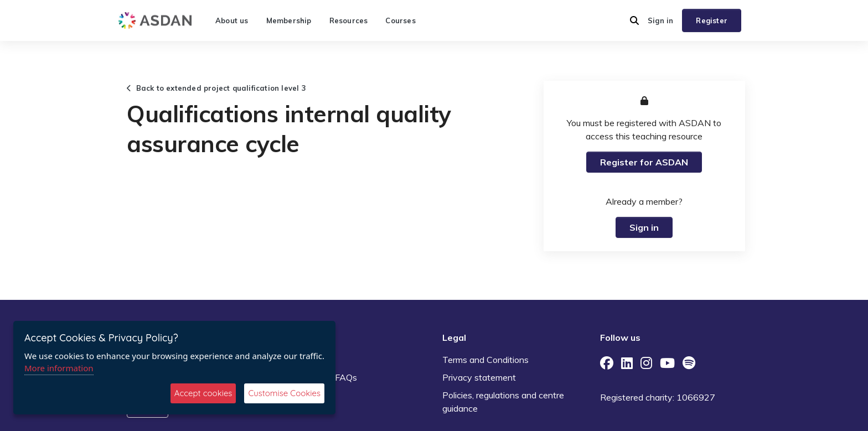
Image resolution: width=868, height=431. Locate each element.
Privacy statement (479, 377)
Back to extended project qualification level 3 (216, 88)
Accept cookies (203, 393)
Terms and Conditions (485, 360)
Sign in (660, 20)
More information (59, 368)
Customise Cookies (284, 393)
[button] (634, 20)
